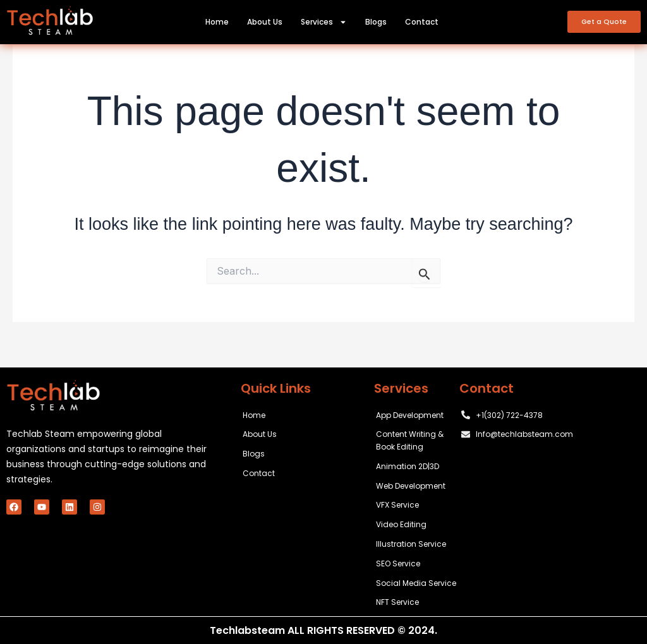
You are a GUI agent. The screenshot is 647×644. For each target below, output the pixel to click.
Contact (422, 22)
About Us (265, 22)
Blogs (376, 22)
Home (217, 22)
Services (324, 22)
